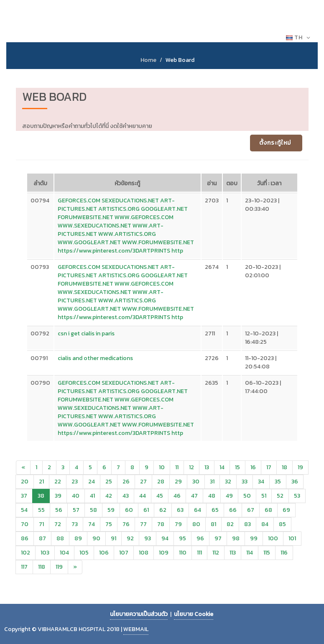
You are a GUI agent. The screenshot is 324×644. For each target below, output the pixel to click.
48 (212, 496)
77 (143, 524)
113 (233, 553)
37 (24, 496)
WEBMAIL (136, 629)
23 (75, 482)
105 (84, 553)
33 (245, 482)
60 (129, 510)
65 (215, 510)
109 (164, 553)
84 (265, 524)
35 (278, 482)
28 (161, 482)
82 (230, 524)
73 (75, 524)
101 (292, 538)
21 (41, 482)
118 (42, 567)
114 (250, 553)
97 (218, 538)
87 (42, 538)
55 (41, 510)
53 (297, 496)
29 (178, 482)
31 (212, 482)
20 (25, 482)
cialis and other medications (95, 358)
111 (199, 553)
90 (96, 538)
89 (78, 538)
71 (41, 524)
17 (269, 467)
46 (177, 496)
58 (93, 510)
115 (267, 553)
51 (264, 496)
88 (60, 538)
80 (196, 524)
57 (76, 510)
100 (273, 538)
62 (163, 510)
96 (200, 538)
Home (148, 60)
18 (284, 467)
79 (178, 524)
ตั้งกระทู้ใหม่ (275, 143)
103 (45, 553)
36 (295, 482)
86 (25, 538)
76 (126, 524)
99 (254, 538)
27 (143, 482)
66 (233, 510)
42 (109, 496)
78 (161, 524)
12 (191, 467)
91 (114, 538)
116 (284, 553)
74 (92, 524)
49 (229, 496)
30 (196, 482)
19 (300, 467)
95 (182, 538)
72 (58, 524)
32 (228, 482)
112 (216, 553)
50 (247, 496)
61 (146, 510)
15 (237, 467)
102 (26, 553)
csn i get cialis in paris (86, 333)
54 (24, 510)
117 (24, 567)
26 (126, 482)
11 (177, 467)
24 (92, 482)
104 (64, 553)
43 (126, 496)
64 (198, 510)
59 (111, 510)
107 (124, 553)
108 (144, 553)
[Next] (75, 567)
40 (76, 496)
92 (130, 538)
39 (58, 496)
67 (251, 510)
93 (148, 538)
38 (41, 496)
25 (109, 482)
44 (143, 496)
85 (282, 524)
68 (268, 510)
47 (194, 496)
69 (286, 510)
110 (183, 553)
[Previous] (23, 468)
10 (162, 467)
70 (25, 524)
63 (180, 510)
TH (298, 38)
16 (253, 467)
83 (247, 524)
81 (213, 524)
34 (261, 482)
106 (104, 553)
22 (58, 482)
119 (59, 567)
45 (160, 496)
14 (222, 467)
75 (109, 524)
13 (207, 467)
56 (59, 510)
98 (236, 538)
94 (165, 538)
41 (92, 496)
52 (280, 496)
